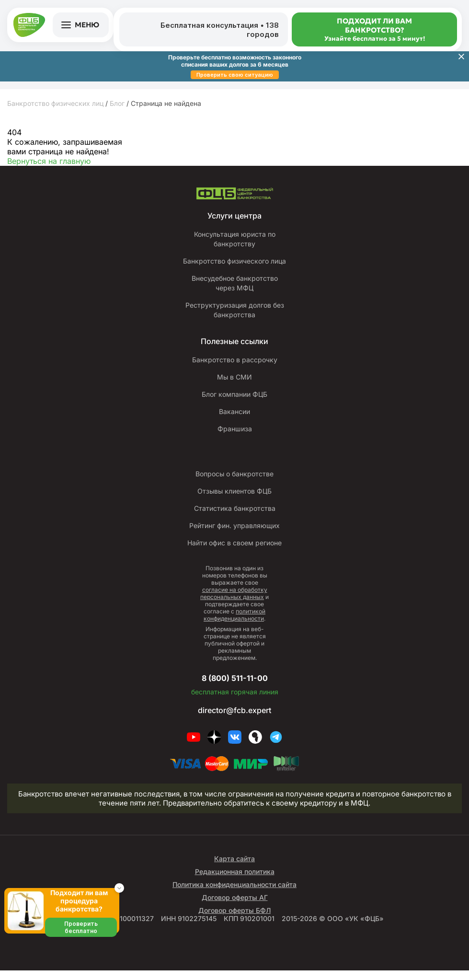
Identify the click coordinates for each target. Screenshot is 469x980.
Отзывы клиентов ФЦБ (234, 501)
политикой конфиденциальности (234, 624)
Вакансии (234, 421)
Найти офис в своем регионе (234, 553)
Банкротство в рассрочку (235, 369)
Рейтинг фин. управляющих (234, 535)
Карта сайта (234, 868)
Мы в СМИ (234, 387)
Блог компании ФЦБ (235, 404)
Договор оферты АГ (235, 907)
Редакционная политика (235, 881)
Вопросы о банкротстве (234, 484)
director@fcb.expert (234, 720)
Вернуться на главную (49, 161)
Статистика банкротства (235, 518)
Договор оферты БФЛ (234, 920)
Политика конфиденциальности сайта (234, 894)
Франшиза (235, 438)
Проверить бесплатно (81, 927)
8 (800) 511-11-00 (235, 687)
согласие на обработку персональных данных (234, 603)
